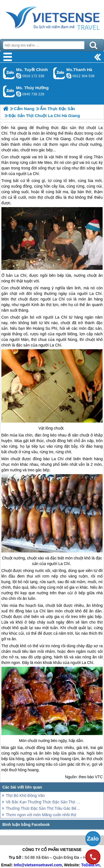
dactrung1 (19, 94)
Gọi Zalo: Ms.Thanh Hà (59, 73)
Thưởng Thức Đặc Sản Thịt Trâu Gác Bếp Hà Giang (44, 808)
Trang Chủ (52, 18)
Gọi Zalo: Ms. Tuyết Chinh (9, 73)
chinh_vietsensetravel (19, 76)
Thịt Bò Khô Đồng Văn (25, 796)
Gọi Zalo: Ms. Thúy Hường (9, 91)
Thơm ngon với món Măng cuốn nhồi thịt (41, 815)
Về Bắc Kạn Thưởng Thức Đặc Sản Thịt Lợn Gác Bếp (44, 802)
